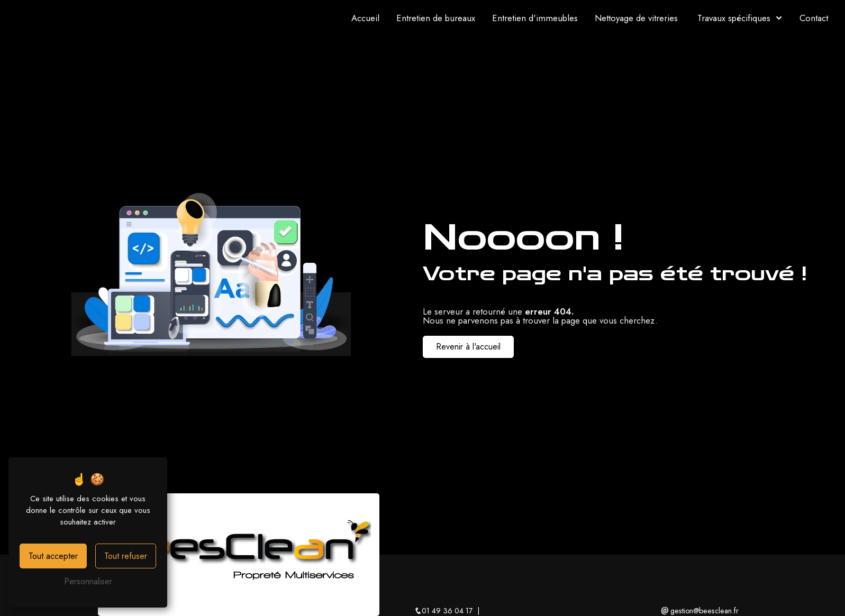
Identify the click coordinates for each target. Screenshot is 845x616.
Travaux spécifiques (734, 18)
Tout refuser (126, 556)
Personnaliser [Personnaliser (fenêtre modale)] (88, 581)
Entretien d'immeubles (535, 18)
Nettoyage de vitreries (636, 18)
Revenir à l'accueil (468, 347)
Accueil (365, 18)
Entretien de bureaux (436, 18)
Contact (814, 18)
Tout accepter (53, 556)
